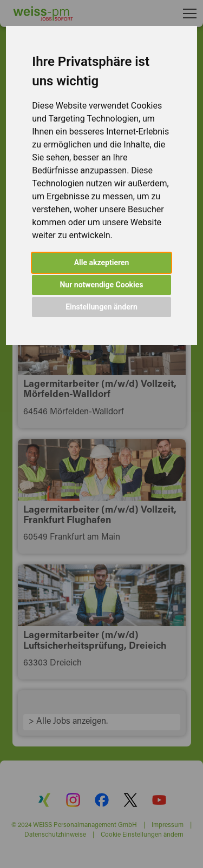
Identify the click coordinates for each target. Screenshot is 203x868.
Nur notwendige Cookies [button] (101, 285)
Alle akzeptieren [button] (102, 263)
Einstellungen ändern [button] (101, 307)
